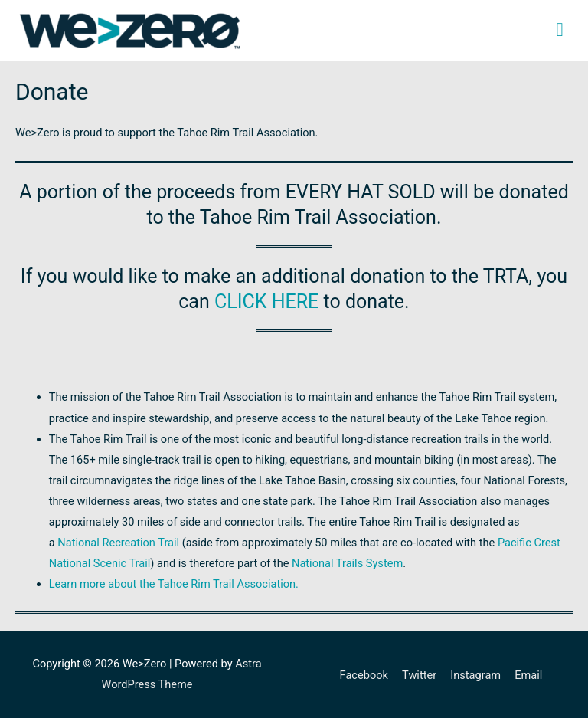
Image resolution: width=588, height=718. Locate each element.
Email (528, 675)
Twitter (419, 675)
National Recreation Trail (118, 543)
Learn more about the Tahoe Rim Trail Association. (174, 584)
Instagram (475, 675)
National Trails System (347, 563)
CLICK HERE (266, 302)
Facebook (364, 675)
